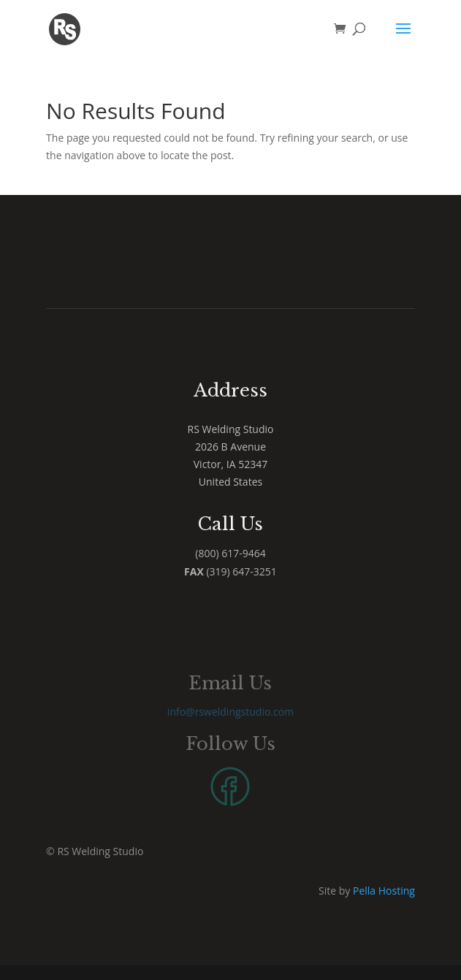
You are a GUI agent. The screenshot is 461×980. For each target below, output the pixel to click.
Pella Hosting (384, 891)
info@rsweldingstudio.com (230, 712)
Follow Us (230, 744)
